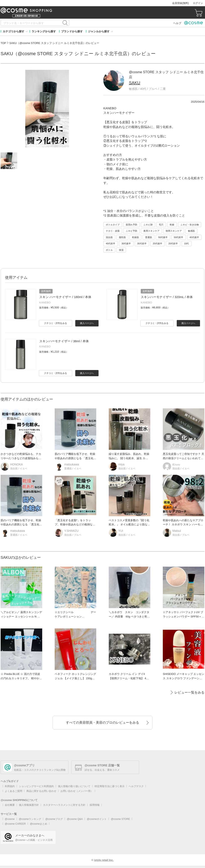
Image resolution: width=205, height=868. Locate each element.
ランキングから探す (44, 31)
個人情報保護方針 (29, 805)
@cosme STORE (120, 819)
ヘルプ (177, 23)
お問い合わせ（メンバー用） (77, 791)
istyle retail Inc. (104, 860)
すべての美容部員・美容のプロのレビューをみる (102, 723)
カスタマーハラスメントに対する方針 (64, 805)
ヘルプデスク (136, 786)
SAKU (135, 83)
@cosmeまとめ (39, 824)
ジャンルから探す (99, 31)
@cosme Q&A (75, 819)
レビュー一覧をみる (189, 692)
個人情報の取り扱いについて (74, 786)
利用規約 (10, 786)
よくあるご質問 (14, 791)
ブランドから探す (72, 31)
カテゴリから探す (14, 31)
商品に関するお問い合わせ (41, 791)
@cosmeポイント (97, 819)
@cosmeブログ (54, 819)
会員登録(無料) (180, 3)
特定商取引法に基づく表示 (110, 786)
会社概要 (10, 805)
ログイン (198, 3)
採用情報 (95, 805)
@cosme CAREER (15, 824)
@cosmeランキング (30, 819)
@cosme (10, 819)
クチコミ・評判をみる (56, 323)
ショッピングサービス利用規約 (36, 786)
